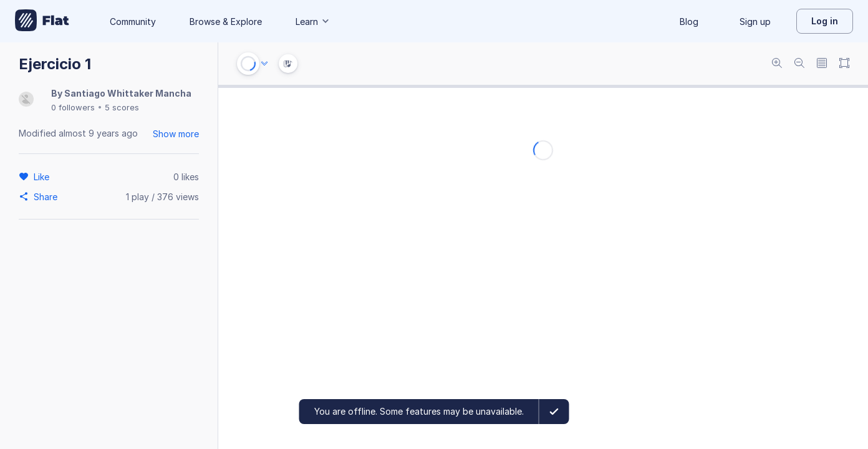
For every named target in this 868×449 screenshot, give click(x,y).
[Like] (43, 176)
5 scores (122, 107)
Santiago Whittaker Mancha (128, 93)
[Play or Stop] (248, 64)
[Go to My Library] (42, 21)
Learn (313, 22)
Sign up (755, 22)
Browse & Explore (226, 22)
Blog (689, 22)
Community (133, 22)
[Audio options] (264, 64)
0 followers (73, 107)
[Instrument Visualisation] (288, 64)
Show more (176, 134)
